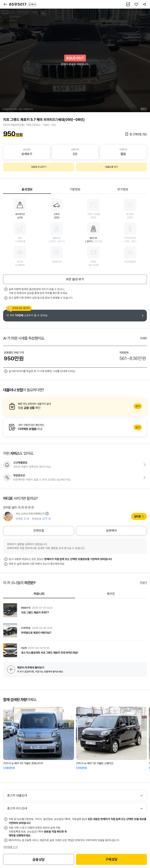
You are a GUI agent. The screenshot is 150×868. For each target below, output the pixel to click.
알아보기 (75, 406)
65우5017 (23, 4)
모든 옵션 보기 (75, 279)
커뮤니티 (39, 594)
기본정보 (75, 189)
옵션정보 (27, 189)
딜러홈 (137, 516)
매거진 (111, 594)
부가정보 (123, 189)
